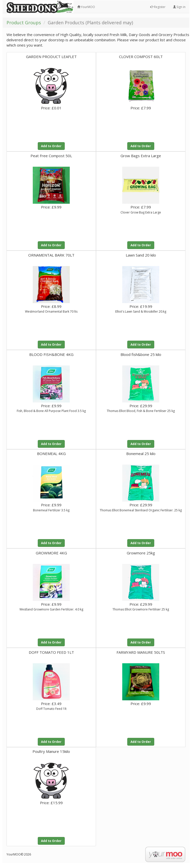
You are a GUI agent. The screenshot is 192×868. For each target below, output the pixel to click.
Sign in (179, 7)
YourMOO (86, 7)
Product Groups (24, 23)
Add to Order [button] (51, 146)
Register (158, 7)
